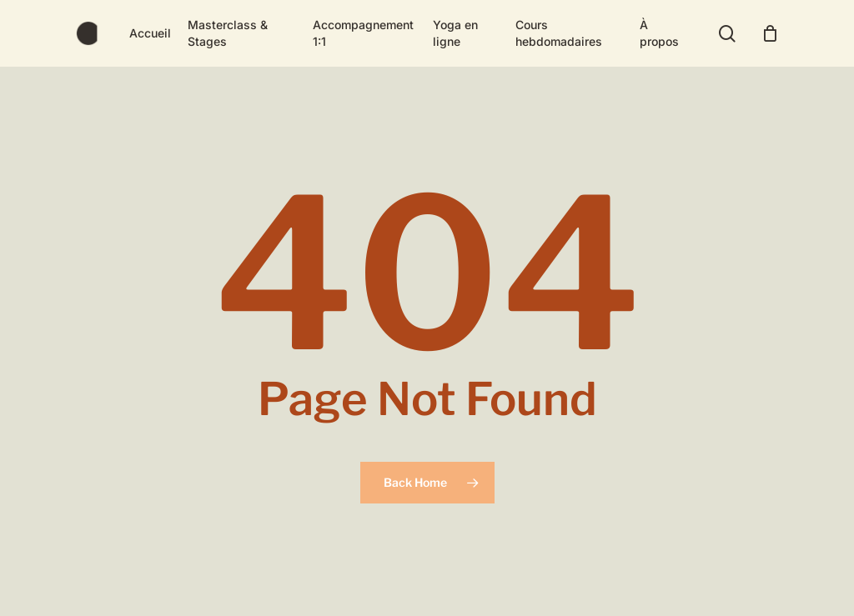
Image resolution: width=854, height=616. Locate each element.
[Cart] (770, 33)
